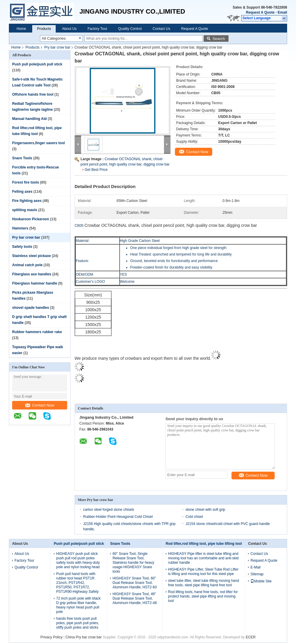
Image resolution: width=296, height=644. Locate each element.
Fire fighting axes (27, 201)
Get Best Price (96, 170)
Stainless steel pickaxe (32, 256)
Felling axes (22, 192)
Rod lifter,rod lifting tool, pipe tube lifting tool (204, 544)
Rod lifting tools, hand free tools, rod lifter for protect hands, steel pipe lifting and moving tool (203, 596)
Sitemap (257, 574)
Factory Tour (97, 29)
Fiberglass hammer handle (35, 283)
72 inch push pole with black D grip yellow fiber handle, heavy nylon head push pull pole (78, 605)
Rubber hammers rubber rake (37, 332)
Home (21, 29)
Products (44, 29)
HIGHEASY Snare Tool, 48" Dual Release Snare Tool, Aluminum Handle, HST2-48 (135, 598)
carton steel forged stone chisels (109, 510)
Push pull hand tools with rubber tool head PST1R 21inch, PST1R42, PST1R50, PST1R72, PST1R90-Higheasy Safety (77, 583)
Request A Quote (260, 12)
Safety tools (22, 247)
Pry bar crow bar (57, 47)
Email (282, 12)
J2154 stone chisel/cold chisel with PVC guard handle (228, 524)
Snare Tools (22, 158)
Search (219, 39)
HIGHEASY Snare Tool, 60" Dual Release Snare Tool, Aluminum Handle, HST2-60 (135, 583)
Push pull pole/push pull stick (37, 64)
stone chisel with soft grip (205, 510)
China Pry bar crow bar (84, 637)
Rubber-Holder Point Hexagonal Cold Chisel (118, 517)
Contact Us (161, 29)
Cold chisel (194, 517)
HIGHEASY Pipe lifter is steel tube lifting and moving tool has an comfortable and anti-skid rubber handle (203, 558)
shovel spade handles (31, 308)
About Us (69, 29)
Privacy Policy (51, 637)
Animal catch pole (27, 265)
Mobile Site (261, 581)
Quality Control (130, 29)
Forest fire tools (26, 182)
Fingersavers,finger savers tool (38, 143)
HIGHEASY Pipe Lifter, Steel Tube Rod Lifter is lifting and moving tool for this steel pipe (203, 572)
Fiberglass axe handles (32, 274)
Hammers (20, 228)
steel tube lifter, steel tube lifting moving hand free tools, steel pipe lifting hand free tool (203, 583)
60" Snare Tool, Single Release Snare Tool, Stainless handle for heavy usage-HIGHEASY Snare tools (133, 563)
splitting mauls (25, 210)
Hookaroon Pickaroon (31, 219)
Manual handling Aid (29, 119)
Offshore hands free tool (33, 94)
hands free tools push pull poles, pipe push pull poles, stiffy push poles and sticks (78, 623)
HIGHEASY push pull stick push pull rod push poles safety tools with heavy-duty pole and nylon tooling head (78, 560)
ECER (251, 637)
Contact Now (40, 405)
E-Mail (255, 567)
